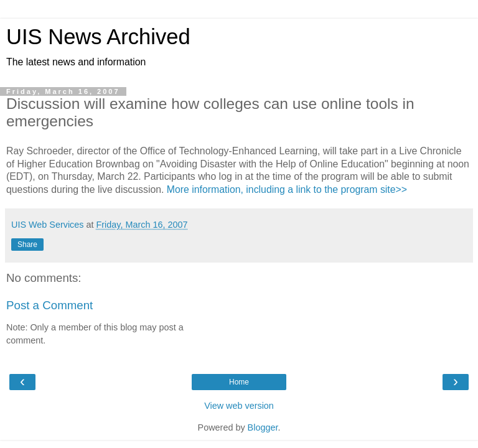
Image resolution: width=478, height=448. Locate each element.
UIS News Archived (98, 37)
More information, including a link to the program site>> (287, 189)
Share (27, 245)
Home (239, 382)
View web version (239, 406)
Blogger (263, 427)
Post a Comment (49, 305)
